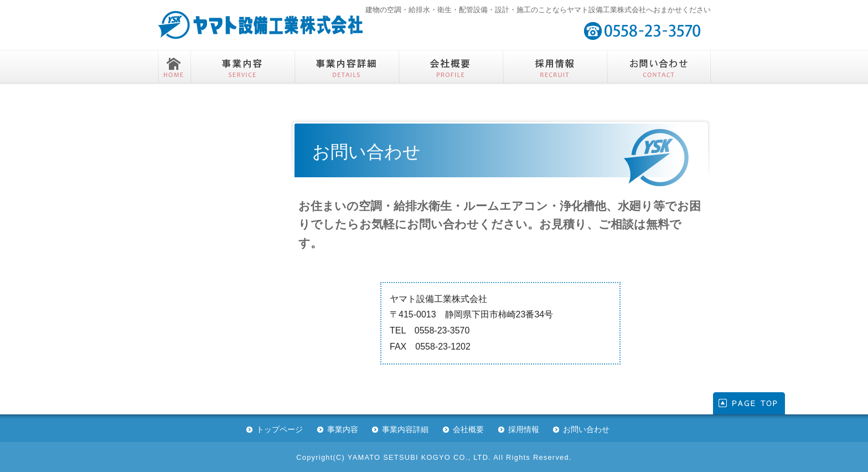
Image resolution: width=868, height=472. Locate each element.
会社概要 (468, 429)
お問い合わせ (586, 429)
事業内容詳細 (405, 429)
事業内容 (343, 429)
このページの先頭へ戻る (749, 403)
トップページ (280, 429)
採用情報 (524, 429)
